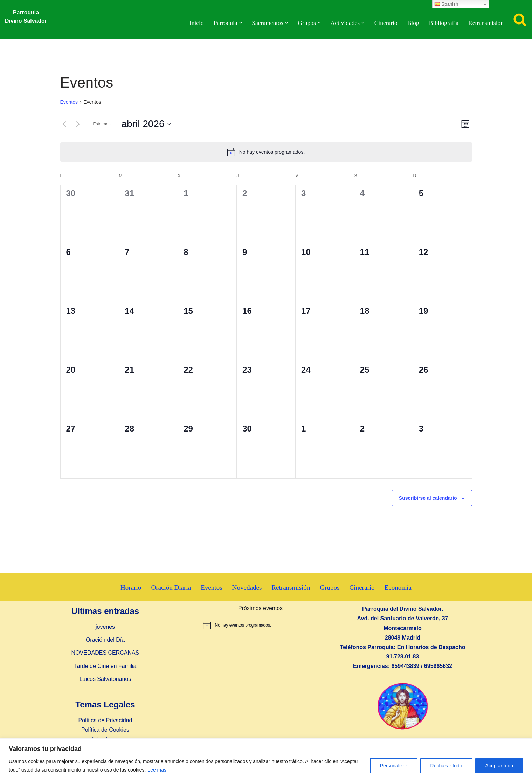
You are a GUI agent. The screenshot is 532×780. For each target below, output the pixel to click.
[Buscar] (520, 19)
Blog (413, 23)
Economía (399, 588)
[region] (266, 759)
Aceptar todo (499, 766)
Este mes (102, 124)
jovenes (105, 627)
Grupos (330, 588)
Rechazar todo (446, 766)
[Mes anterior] (64, 124)
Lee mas (157, 770)
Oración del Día (105, 640)
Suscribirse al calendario (428, 498)
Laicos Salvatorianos (105, 679)
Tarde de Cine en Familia (105, 666)
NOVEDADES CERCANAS (105, 653)
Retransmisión (486, 23)
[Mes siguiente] (78, 124)
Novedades (247, 588)
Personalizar (394, 766)
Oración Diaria (171, 588)
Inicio (195, 23)
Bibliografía (443, 23)
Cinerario (385, 23)
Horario (130, 588)
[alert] (266, 152)
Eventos (69, 102)
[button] (239, 23)
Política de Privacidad (105, 720)
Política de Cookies (105, 730)
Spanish (446, 4)
